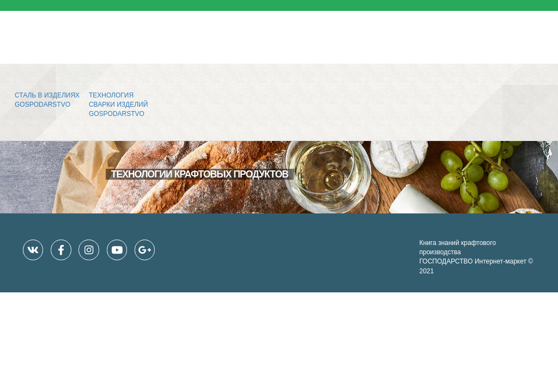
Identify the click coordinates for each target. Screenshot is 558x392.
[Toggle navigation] (534, 32)
